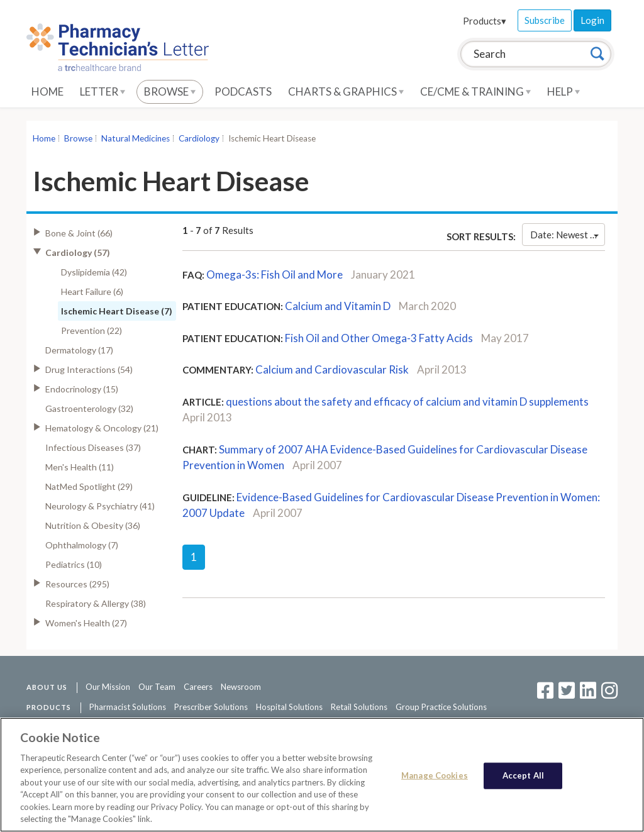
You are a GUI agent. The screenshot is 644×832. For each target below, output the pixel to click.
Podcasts (243, 92)
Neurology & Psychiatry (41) (100, 506)
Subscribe (545, 20)
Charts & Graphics (346, 92)
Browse (170, 92)
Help (563, 92)
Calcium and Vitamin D (338, 306)
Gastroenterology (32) (89, 408)
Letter (103, 92)
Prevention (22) (92, 330)
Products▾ (485, 21)
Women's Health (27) (86, 623)
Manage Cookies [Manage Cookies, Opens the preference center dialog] (435, 775)
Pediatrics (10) (74, 564)
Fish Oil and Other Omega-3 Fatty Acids (379, 338)
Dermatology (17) (79, 350)
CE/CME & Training (475, 92)
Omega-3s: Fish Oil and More (275, 275)
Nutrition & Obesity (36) (93, 525)
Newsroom (241, 687)
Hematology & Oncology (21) (102, 428)
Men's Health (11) (80, 467)
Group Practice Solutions (441, 707)
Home (47, 92)
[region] (322, 775)
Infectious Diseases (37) (93, 447)
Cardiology (199, 138)
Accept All (523, 775)
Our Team (157, 687)
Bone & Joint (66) (79, 233)
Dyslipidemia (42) (94, 272)
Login (592, 20)
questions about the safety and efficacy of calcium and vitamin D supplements (407, 402)
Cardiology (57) (78, 252)
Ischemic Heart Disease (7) (117, 311)
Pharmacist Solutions (128, 707)
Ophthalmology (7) (82, 545)
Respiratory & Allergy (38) (96, 603)
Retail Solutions (359, 707)
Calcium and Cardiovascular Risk (332, 369)
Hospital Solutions (289, 707)
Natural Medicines (136, 138)
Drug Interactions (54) (89, 369)
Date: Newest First (568, 235)
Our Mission (108, 687)
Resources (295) (77, 584)
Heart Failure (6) (92, 291)
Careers (198, 687)
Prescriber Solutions (211, 707)
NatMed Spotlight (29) (89, 486)
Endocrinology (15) (82, 389)
